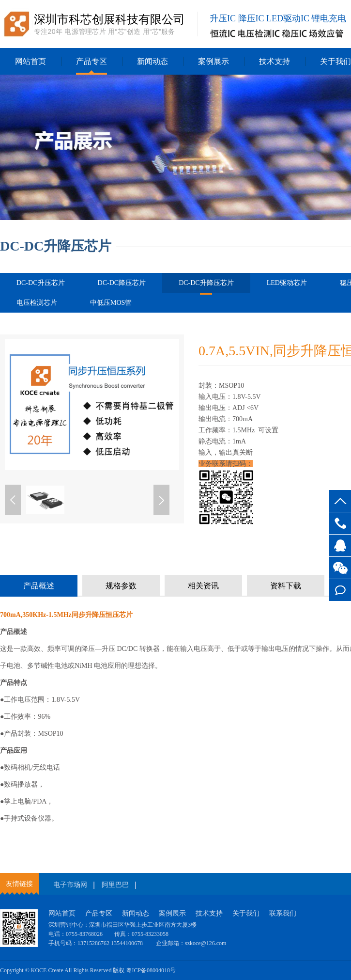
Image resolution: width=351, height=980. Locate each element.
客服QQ (340, 545)
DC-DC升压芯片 (41, 283)
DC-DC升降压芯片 (206, 286)
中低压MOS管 (111, 303)
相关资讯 (203, 586)
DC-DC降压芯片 (122, 283)
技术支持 (275, 61)
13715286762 (340, 523)
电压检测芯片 (37, 303)
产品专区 (92, 61)
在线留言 (340, 590)
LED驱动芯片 (287, 283)
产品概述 (39, 586)
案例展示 (214, 61)
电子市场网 (70, 885)
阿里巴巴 (115, 885)
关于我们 (246, 913)
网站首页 (31, 61)
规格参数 (121, 586)
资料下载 (286, 586)
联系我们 (283, 913)
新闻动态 (153, 61)
